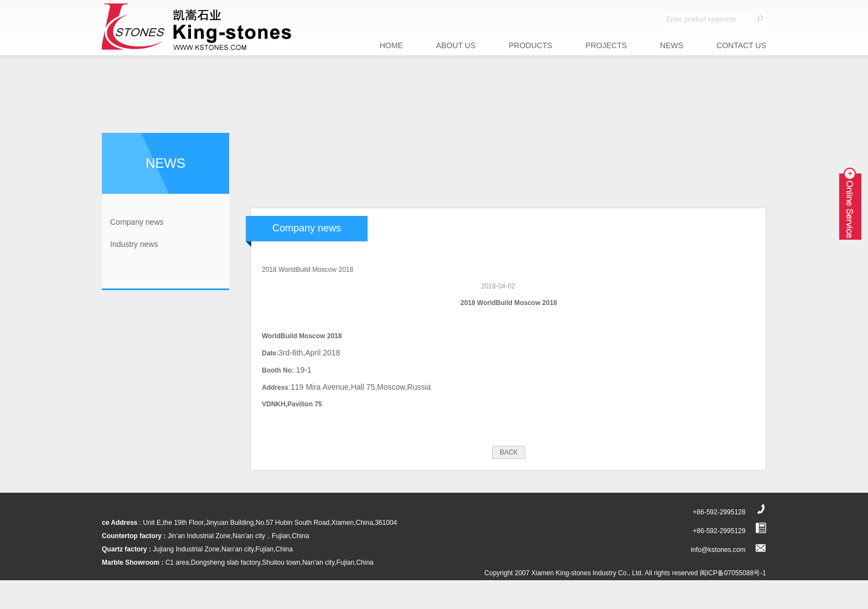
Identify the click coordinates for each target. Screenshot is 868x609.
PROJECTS (606, 45)
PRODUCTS (531, 45)
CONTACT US (741, 45)
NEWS (671, 45)
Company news (137, 222)
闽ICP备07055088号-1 (733, 573)
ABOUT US (456, 45)
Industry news (134, 244)
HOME (391, 45)
